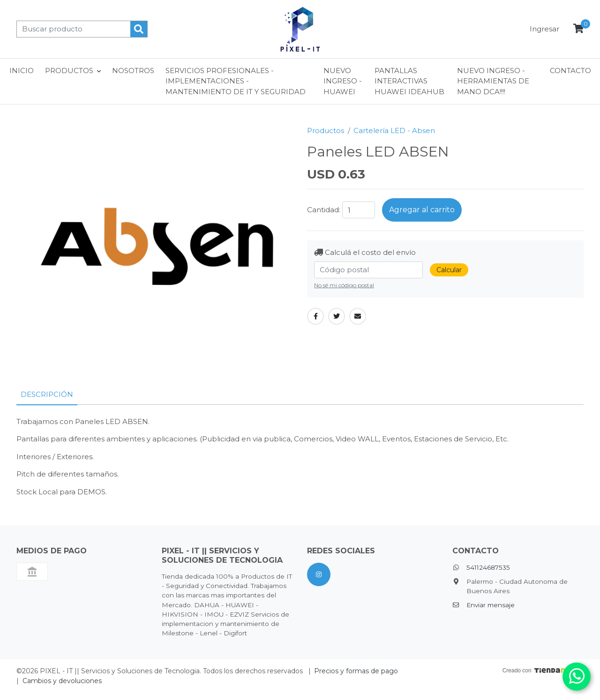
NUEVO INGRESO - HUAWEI (343, 81)
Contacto (570, 71)
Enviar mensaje (491, 605)
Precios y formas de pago (356, 671)
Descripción (47, 394)
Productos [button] (69, 71)
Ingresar (544, 29)
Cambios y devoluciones (62, 681)
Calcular (449, 270)
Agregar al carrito (422, 210)
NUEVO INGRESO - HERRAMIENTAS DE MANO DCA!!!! (493, 81)
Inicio (22, 71)
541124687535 (488, 567)
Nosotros (133, 71)
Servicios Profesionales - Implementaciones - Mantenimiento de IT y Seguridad (236, 81)
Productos (326, 130)
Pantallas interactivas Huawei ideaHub (409, 81)
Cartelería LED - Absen (394, 130)
